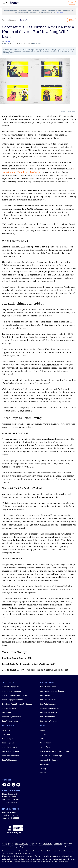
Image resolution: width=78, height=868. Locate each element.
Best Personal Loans (48, 700)
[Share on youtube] (18, 785)
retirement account (12, 605)
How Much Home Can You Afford (15, 695)
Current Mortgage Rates (12, 687)
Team (42, 739)
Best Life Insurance (47, 717)
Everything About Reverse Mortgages (17, 704)
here (66, 861)
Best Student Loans (48, 687)
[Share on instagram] (13, 785)
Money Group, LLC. (21, 844)
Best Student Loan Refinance (52, 691)
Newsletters (7, 730)
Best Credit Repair (47, 695)
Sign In (72, 3)
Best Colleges (8, 739)
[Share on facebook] (4, 785)
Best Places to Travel (10, 751)
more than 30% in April (14, 275)
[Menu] (4, 3)
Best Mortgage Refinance (12, 700)
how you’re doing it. (47, 497)
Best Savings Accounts (11, 717)
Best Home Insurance (48, 712)
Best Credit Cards (9, 708)
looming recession (13, 439)
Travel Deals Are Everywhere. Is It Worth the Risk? (29, 664)
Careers (43, 773)
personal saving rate (43, 247)
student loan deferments (32, 445)
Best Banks (6, 712)
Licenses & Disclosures (49, 760)
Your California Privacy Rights (52, 756)
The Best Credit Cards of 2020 (17, 658)
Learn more (59, 13)
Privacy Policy (45, 743)
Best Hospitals (8, 743)
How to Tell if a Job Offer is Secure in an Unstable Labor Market (35, 670)
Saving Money (26, 20)
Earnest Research (33, 190)
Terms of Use (45, 747)
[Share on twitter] (9, 785)
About (42, 730)
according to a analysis (32, 209)
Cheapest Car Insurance (49, 708)
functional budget (11, 540)
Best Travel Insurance (11, 756)
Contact (43, 734)
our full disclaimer (65, 856)
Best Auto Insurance (48, 704)
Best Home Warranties (49, 721)
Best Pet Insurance (9, 760)
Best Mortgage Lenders (11, 691)
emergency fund (51, 365)
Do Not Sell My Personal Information (54, 751)
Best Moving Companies (12, 721)
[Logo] (14, 3)
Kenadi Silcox (10, 41)
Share (71, 20)
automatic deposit (52, 577)
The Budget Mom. (16, 509)
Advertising (44, 764)
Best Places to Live (10, 747)
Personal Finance (9, 20)
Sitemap (43, 769)
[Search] (7, 3)
